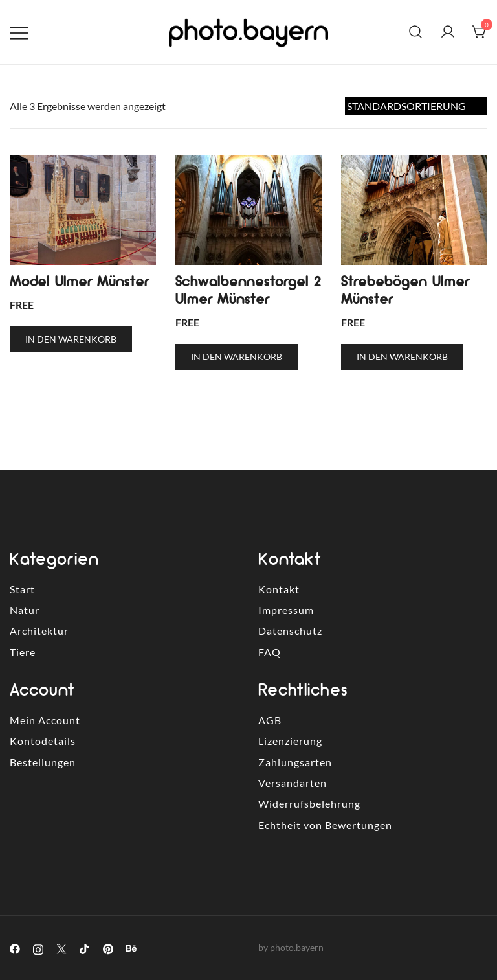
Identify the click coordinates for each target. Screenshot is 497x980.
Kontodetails (43, 741)
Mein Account (45, 720)
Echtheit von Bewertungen (325, 825)
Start (22, 589)
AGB (270, 720)
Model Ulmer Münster (79, 281)
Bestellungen (43, 762)
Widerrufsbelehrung (309, 803)
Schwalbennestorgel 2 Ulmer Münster (248, 290)
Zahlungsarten (295, 762)
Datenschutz (290, 631)
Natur (25, 610)
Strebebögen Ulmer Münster (405, 290)
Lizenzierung (290, 741)
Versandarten (293, 783)
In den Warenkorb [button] (71, 339)
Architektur (39, 631)
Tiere (23, 652)
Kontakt (279, 589)
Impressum (286, 610)
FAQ (270, 652)
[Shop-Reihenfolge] (416, 106)
